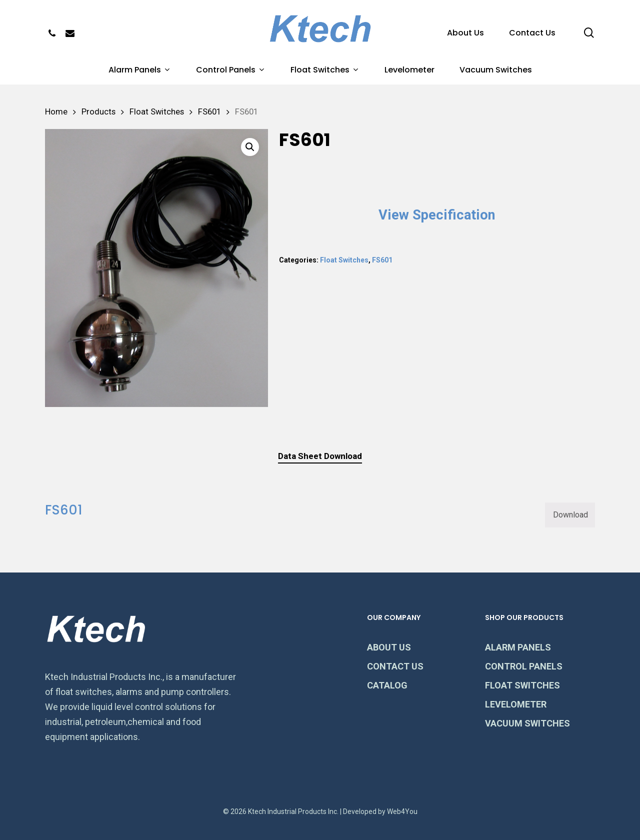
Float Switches (157, 112)
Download (570, 515)
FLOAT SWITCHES (522, 685)
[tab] (320, 456)
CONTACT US (395, 666)
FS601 (209, 112)
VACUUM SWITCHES (527, 723)
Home (56, 112)
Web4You (402, 811)
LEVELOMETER (516, 704)
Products (98, 112)
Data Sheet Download (320, 456)
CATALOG (387, 685)
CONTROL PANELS (524, 666)
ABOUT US (389, 647)
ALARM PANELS (518, 647)
